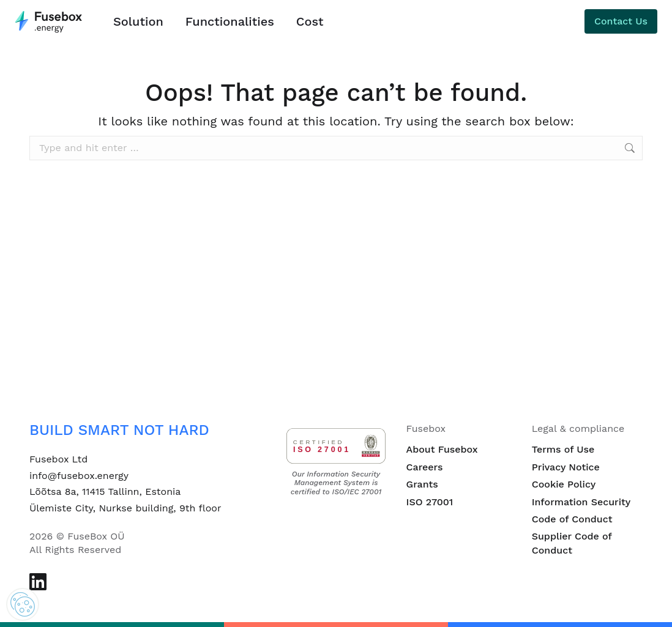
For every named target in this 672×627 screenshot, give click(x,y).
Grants (422, 484)
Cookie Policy (564, 484)
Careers (425, 467)
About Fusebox (442, 449)
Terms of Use (563, 449)
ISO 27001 (430, 502)
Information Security (581, 502)
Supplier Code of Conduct (572, 543)
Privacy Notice (566, 467)
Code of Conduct (572, 519)
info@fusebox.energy (79, 476)
